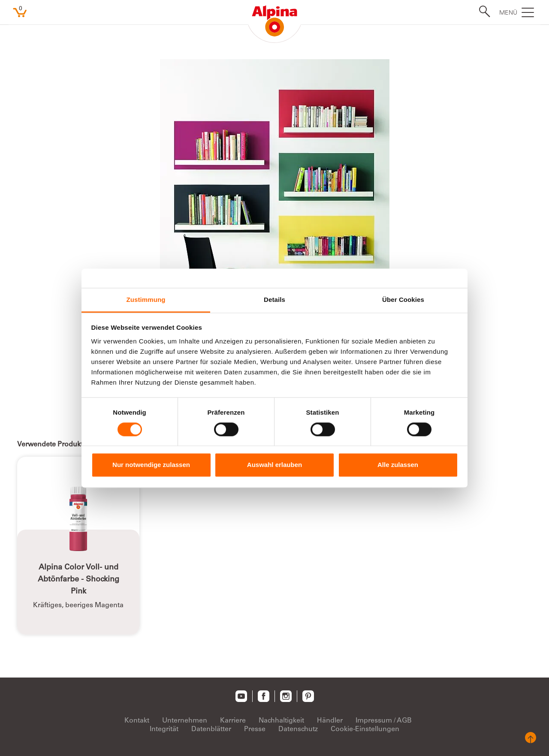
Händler (330, 721)
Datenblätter (211, 729)
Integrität (164, 729)
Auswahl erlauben (274, 465)
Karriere (233, 721)
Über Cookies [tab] (403, 300)
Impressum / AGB (384, 721)
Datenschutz (298, 729)
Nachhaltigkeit (281, 721)
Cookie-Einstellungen (365, 729)
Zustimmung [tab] (146, 300)
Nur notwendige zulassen (151, 465)
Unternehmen (185, 721)
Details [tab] (274, 300)
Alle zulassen (398, 465)
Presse (255, 729)
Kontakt (137, 721)
